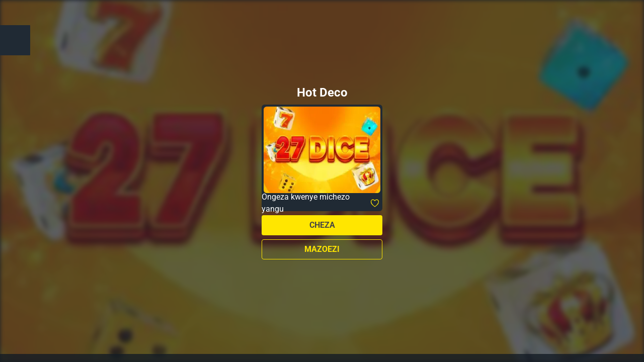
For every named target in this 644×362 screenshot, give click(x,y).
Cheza (322, 225)
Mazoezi (322, 249)
